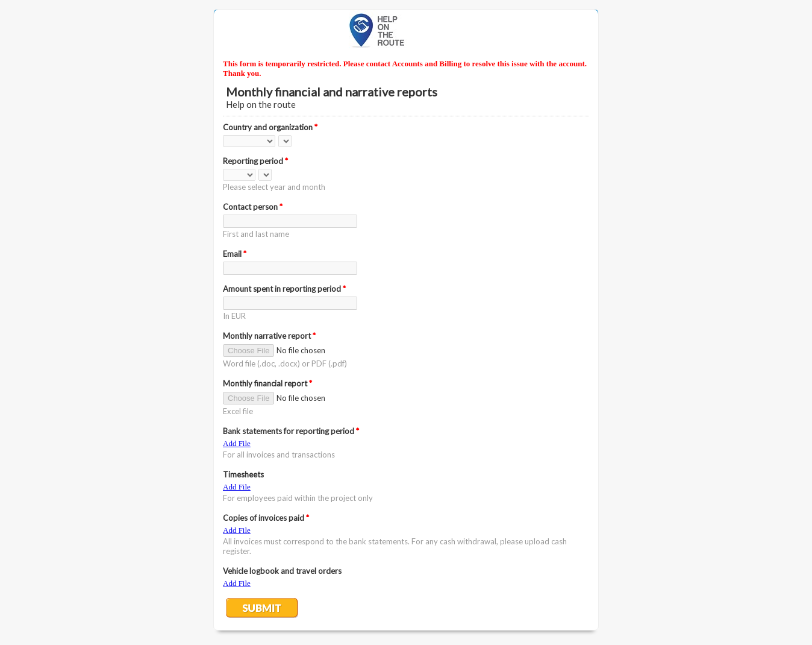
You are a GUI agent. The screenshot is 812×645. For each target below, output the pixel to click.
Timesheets (243, 474)
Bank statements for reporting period (291, 431)
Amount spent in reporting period (284, 289)
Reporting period (255, 161)
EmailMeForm (406, 30)
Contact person (253, 207)
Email (235, 254)
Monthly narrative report (269, 336)
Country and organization (270, 127)
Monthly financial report (267, 383)
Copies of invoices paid (266, 518)
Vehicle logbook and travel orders (282, 571)
